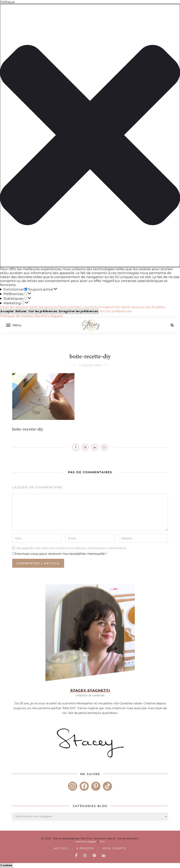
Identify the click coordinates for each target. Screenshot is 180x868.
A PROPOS (85, 848)
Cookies (6, 865)
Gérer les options (14, 307)
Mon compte (114, 848)
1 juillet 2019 (90, 365)
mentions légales (86, 842)
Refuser (21, 311)
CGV (102, 842)
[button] (90, 135)
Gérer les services (43, 307)
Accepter (7, 311)
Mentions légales (49, 316)
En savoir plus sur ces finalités (140, 307)
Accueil (61, 848)
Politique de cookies (17, 316)
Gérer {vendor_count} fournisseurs (87, 307)
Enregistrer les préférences (78, 311)
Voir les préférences (43, 311)
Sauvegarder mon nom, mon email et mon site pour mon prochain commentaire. (72, 548)
